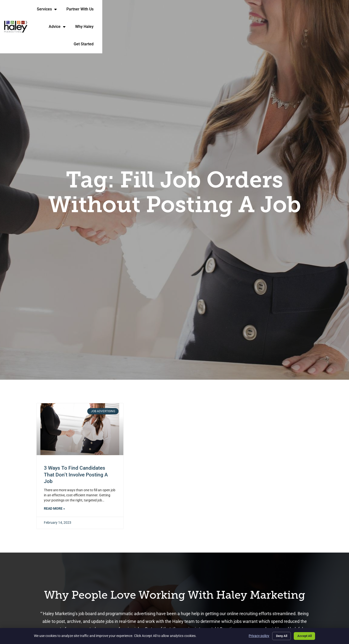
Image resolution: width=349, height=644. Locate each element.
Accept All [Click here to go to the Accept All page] (303, 635)
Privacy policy (253, 635)
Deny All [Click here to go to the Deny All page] (277, 635)
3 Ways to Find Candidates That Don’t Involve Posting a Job (76, 475)
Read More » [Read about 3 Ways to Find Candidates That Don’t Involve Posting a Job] (54, 509)
